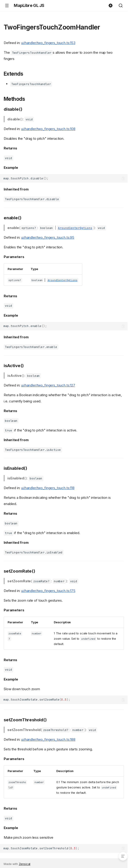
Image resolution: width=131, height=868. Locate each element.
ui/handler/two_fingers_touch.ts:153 (48, 43)
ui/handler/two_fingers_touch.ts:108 (48, 129)
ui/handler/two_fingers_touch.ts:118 (48, 488)
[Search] (121, 6)
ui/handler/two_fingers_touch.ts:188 (48, 739)
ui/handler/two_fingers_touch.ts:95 (48, 237)
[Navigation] (7, 6)
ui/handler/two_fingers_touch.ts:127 (48, 385)
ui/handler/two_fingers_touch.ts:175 (48, 591)
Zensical (25, 864)
